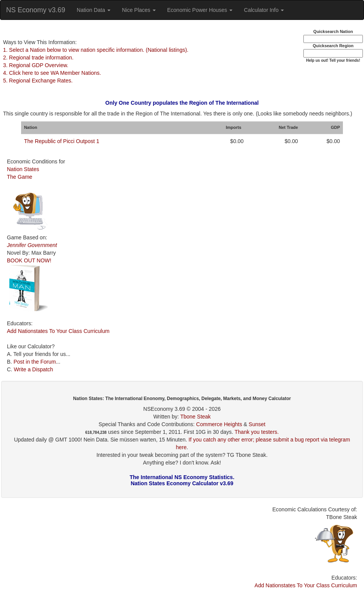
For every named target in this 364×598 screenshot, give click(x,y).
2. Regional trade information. (38, 58)
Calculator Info (264, 10)
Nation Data (94, 10)
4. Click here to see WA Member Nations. (52, 73)
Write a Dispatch (33, 369)
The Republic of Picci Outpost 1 (62, 141)
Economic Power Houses (200, 10)
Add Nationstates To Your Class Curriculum (58, 331)
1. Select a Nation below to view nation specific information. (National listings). (96, 50)
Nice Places (139, 10)
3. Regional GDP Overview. (36, 65)
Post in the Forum (35, 362)
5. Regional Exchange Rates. (38, 81)
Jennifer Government (32, 245)
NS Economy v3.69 (36, 10)
